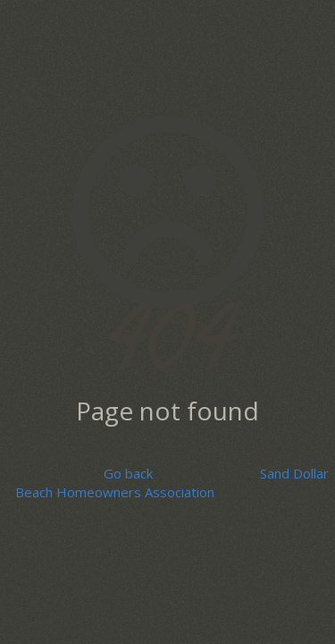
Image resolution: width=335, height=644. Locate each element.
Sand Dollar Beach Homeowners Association (172, 483)
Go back (128, 473)
